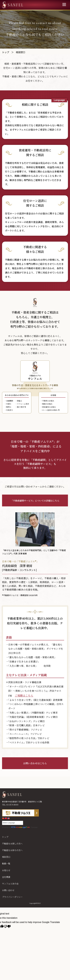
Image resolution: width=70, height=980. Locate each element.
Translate (24, 827)
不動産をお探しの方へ (12, 844)
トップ (6, 52)
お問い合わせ (8, 890)
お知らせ (6, 870)
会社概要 (6, 877)
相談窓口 (6, 857)
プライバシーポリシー (12, 897)
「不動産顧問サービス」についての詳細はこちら (35, 501)
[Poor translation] (7, 927)
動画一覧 (6, 863)
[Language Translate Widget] (13, 823)
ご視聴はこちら (24, 695)
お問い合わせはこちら (35, 763)
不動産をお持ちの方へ (12, 850)
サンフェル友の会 (10, 884)
